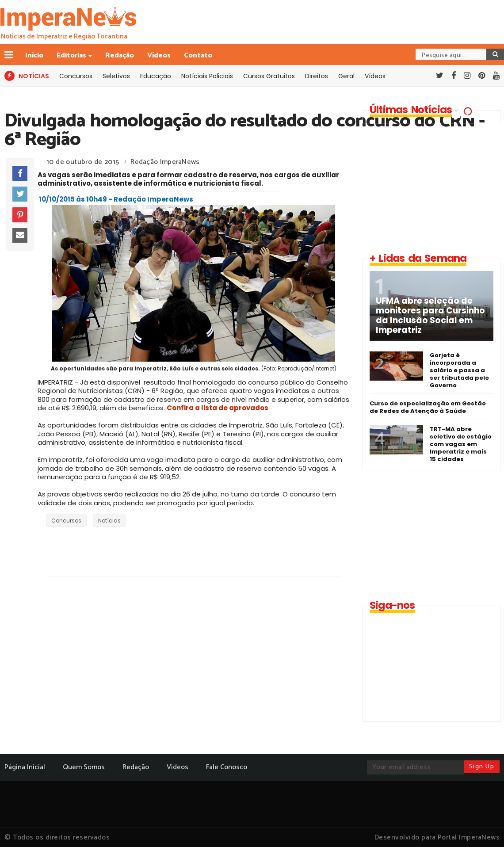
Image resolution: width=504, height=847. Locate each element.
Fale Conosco (227, 767)
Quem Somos (84, 767)
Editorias (72, 55)
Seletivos (116, 76)
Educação (156, 76)
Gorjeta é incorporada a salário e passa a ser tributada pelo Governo (459, 370)
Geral (346, 76)
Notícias (109, 521)
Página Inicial (25, 767)
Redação (120, 55)
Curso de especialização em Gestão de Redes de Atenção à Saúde (428, 407)
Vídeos (159, 55)
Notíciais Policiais (207, 76)
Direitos (317, 76)
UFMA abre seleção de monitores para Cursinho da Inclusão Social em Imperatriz (430, 316)
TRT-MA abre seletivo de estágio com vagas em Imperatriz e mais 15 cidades (461, 444)
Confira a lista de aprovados (218, 408)
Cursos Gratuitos (269, 76)
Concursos (76, 76)
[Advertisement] (430, 187)
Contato (198, 55)
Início (34, 55)
